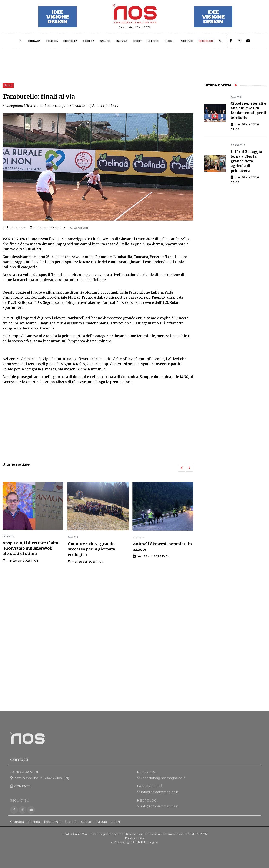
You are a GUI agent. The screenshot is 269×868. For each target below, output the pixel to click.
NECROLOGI (206, 41)
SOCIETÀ (89, 41)
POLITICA (52, 41)
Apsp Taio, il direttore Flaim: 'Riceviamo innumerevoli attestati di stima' (31, 548)
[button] (182, 468)
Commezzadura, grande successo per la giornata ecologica (91, 549)
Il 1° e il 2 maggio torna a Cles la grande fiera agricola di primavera (246, 161)
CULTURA (121, 41)
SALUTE (105, 41)
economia (238, 145)
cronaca (8, 536)
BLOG (168, 41)
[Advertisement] (98, 424)
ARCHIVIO (187, 41)
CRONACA (34, 41)
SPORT (137, 41)
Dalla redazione (14, 227)
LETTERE (153, 41)
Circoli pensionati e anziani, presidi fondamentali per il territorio (248, 110)
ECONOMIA (70, 41)
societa (73, 537)
